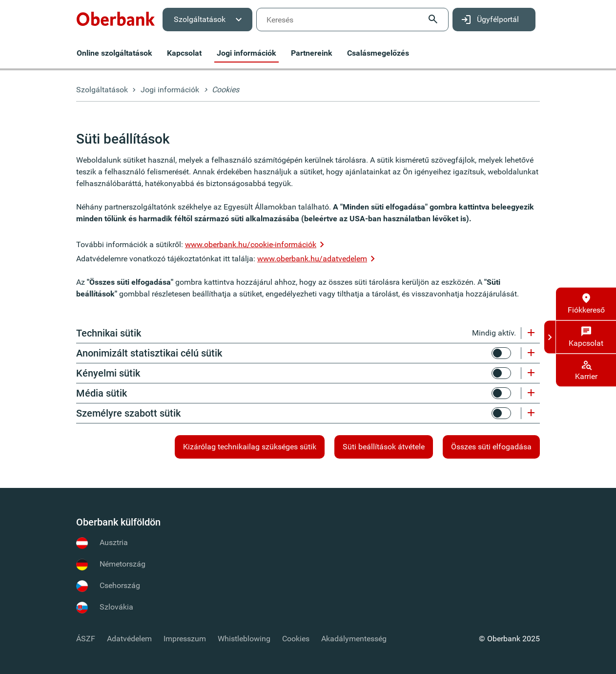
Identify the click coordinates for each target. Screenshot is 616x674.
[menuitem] (116, 20)
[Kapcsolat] (586, 337)
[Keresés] (352, 20)
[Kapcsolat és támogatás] (550, 337)
